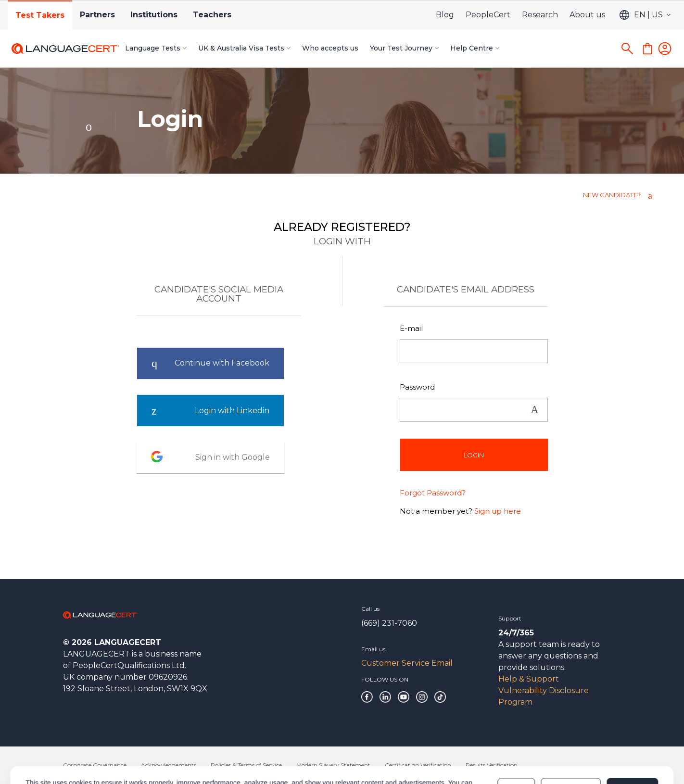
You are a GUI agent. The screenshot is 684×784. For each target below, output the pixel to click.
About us (587, 15)
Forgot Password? (433, 493)
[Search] (627, 49)
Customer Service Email (407, 663)
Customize (571, 746)
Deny (516, 746)
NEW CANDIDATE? (612, 195)
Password (417, 387)
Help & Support (529, 679)
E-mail (411, 328)
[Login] (665, 49)
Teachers (212, 15)
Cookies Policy (187, 751)
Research (540, 15)
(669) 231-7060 (389, 623)
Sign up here (498, 511)
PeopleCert (488, 15)
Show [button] (534, 410)
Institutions (154, 15)
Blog (445, 15)
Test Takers (40, 15)
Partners (97, 15)
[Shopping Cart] (647, 49)
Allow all (632, 746)
